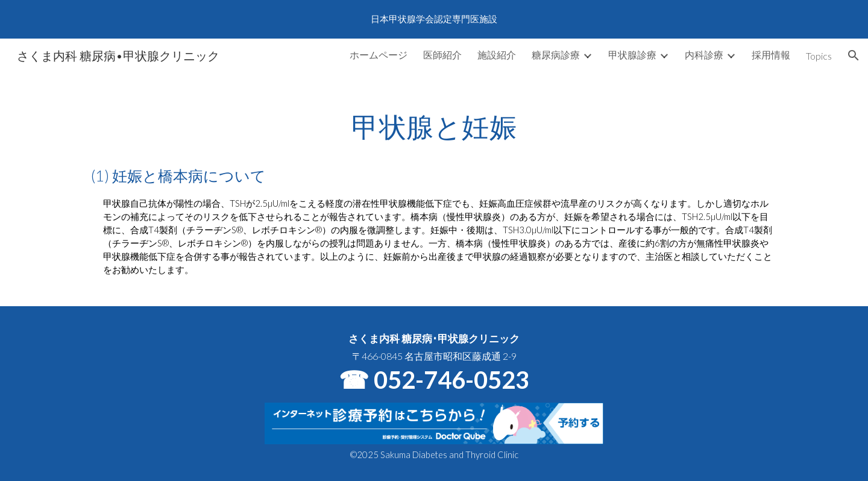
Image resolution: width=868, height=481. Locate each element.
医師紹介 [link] (442, 55)
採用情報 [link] (771, 55)
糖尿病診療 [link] (556, 55)
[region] (434, 19)
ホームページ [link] (379, 55)
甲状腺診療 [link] (632, 55)
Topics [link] (819, 56)
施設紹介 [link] (497, 55)
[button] (854, 55)
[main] (434, 189)
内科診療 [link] (704, 55)
